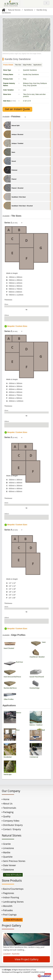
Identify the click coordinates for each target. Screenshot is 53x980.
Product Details (8, 65)
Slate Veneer (9, 865)
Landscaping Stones (13, 902)
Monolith (8, 906)
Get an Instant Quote (17, 109)
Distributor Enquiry (13, 825)
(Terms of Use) (31, 970)
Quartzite (8, 857)
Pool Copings (10, 915)
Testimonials (10, 808)
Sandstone (29, 10)
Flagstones (9, 893)
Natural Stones (14, 10)
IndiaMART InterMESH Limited (34, 972)
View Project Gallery (27, 959)
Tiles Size (18, 65)
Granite (7, 844)
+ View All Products (13, 875)
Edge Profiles (27, 65)
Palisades (8, 910)
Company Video (11, 821)
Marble (7, 852)
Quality (7, 816)
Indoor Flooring (11, 897)
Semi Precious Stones (14, 861)
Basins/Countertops (13, 889)
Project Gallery (11, 925)
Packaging (8, 812)
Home (6, 799)
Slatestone (8, 870)
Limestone (8, 848)
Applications (37, 65)
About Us (8, 804)
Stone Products (12, 880)
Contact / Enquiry (12, 829)
